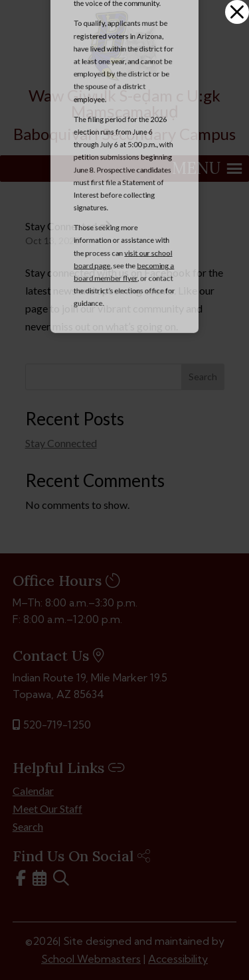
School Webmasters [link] (91, 959)
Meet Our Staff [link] (47, 808)
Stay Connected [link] (61, 226)
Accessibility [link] (178, 959)
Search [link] (28, 826)
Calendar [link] (33, 791)
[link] (125, 77)
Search (203, 377)
